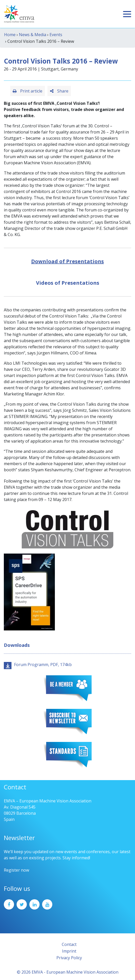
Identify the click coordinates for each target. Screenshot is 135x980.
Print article (28, 91)
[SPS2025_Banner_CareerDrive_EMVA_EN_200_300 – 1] (29, 591)
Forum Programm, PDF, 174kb (43, 665)
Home (10, 35)
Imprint (69, 951)
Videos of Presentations (68, 283)
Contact (69, 944)
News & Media (33, 35)
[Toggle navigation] (127, 14)
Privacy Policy (69, 958)
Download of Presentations (67, 261)
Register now (16, 870)
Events (56, 35)
